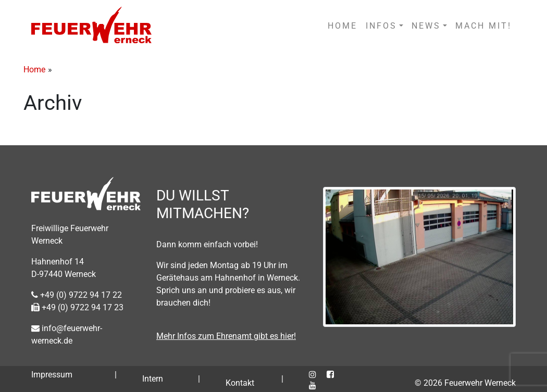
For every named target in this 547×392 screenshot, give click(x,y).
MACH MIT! (483, 26)
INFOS (381, 26)
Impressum (52, 375)
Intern (153, 379)
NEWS (426, 26)
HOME (343, 26)
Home (34, 69)
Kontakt (240, 383)
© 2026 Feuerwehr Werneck (465, 383)
